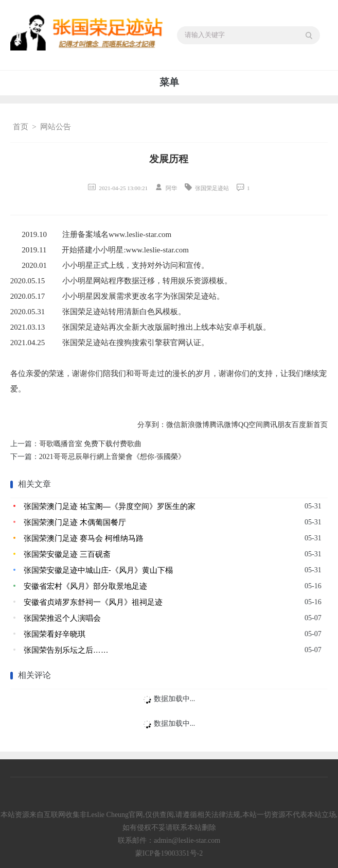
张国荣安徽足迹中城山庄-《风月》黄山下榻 (98, 570)
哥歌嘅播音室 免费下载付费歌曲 (91, 444)
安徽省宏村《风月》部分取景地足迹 (85, 586)
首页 (21, 127)
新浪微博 (195, 425)
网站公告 (56, 127)
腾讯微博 (224, 425)
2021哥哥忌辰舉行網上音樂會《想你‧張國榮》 (112, 457)
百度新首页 (310, 425)
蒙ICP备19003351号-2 (169, 853)
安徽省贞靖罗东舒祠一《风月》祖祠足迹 (93, 602)
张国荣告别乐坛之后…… (66, 650)
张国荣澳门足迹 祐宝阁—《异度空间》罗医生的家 (110, 506)
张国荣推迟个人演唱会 (62, 618)
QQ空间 (251, 425)
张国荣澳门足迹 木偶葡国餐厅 (75, 522)
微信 (173, 425)
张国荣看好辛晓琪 (55, 634)
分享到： (152, 425)
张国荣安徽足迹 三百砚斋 (67, 554)
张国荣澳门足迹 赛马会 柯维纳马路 (84, 538)
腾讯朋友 (277, 425)
